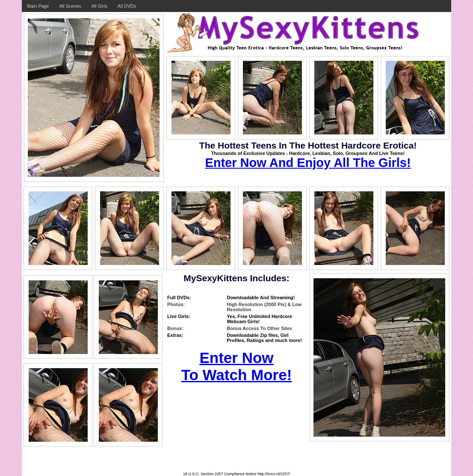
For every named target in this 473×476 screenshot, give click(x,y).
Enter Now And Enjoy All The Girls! (308, 163)
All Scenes (70, 6)
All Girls (99, 6)
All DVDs (127, 6)
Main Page (38, 6)
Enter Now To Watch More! (237, 366)
